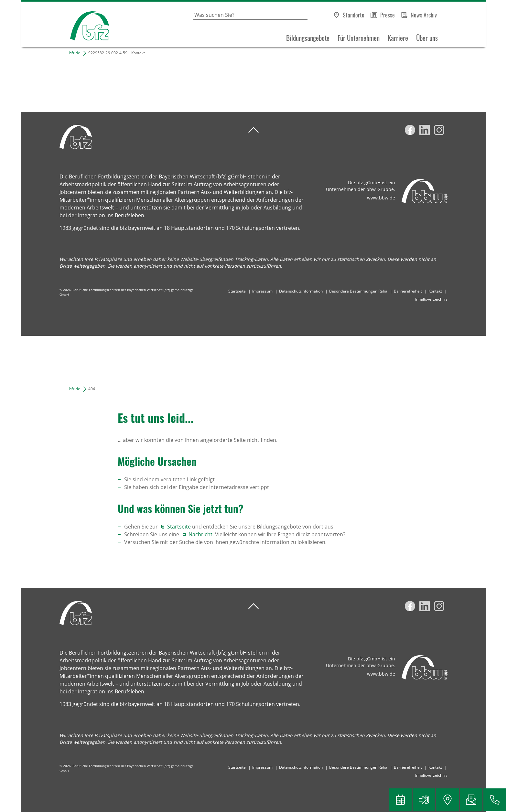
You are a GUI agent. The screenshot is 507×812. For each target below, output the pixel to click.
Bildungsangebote (308, 38)
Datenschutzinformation (301, 291)
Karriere (398, 38)
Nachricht (200, 534)
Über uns (427, 38)
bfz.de (75, 53)
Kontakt (435, 291)
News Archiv (424, 15)
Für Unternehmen (359, 38)
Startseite (237, 291)
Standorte (354, 15)
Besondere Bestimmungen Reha (358, 291)
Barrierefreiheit (408, 291)
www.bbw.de (381, 198)
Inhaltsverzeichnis (431, 299)
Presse (388, 15)
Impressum (262, 291)
